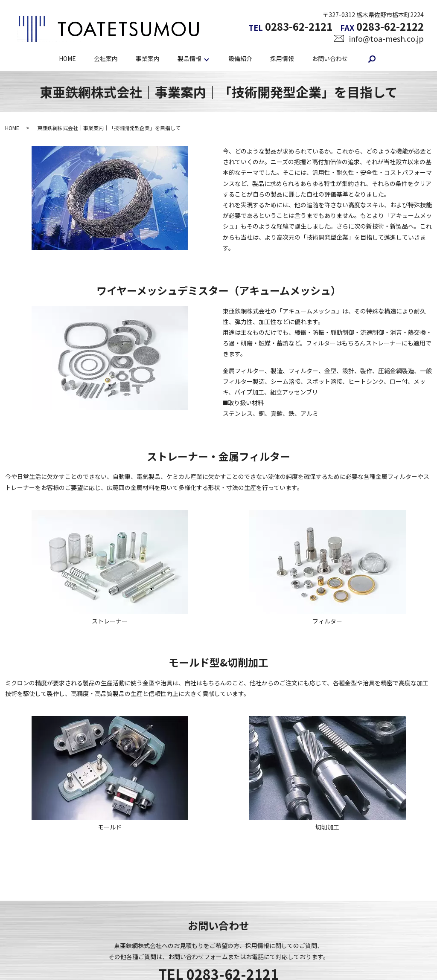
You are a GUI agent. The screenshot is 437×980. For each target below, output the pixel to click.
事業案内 (148, 58)
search (372, 59)
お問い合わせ (330, 58)
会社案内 (106, 58)
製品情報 (189, 58)
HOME (67, 58)
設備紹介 (240, 58)
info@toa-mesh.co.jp (386, 38)
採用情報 (282, 58)
